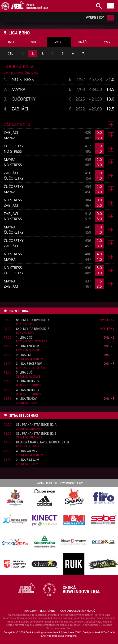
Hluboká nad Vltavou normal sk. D (42, 442)
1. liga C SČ (24, 338)
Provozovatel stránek (39, 611)
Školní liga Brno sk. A (33, 320)
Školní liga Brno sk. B (33, 329)
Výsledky (107, 320)
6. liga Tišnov (26, 399)
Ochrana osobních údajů (78, 611)
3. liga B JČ (24, 373)
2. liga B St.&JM (28, 460)
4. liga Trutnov (28, 390)
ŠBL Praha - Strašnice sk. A (36, 425)
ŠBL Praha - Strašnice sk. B (36, 434)
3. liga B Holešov (29, 364)
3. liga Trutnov (28, 381)
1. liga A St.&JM (28, 346)
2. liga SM (23, 355)
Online (109, 337)
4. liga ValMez (27, 451)
